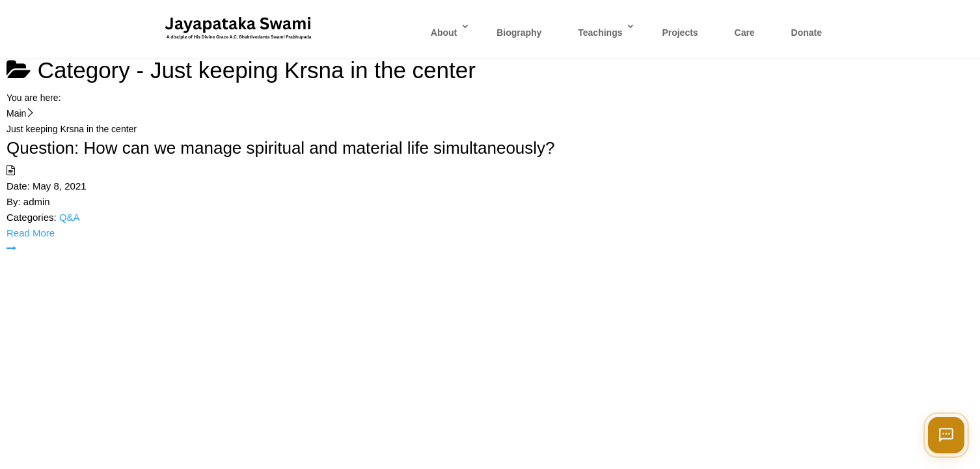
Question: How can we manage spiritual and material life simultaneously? (281, 148)
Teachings (600, 33)
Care (745, 33)
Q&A (70, 217)
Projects (680, 33)
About (444, 33)
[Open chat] (946, 435)
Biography (519, 33)
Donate (807, 33)
